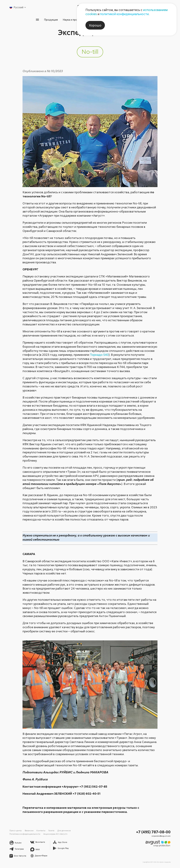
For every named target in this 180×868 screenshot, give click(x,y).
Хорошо (95, 25)
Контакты (41, 830)
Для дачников (64, 830)
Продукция (51, 20)
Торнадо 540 (99, 355)
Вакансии (29, 830)
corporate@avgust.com (161, 836)
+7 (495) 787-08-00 (153, 832)
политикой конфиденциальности (124, 14)
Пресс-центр (16, 830)
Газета (51, 830)
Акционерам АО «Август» (55, 834)
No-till (90, 51)
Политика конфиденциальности (25, 834)
